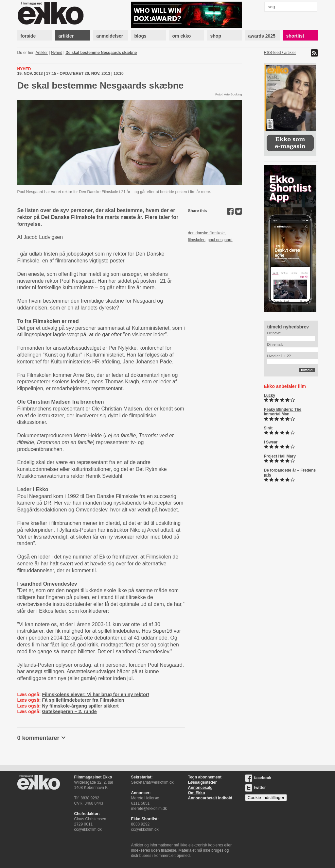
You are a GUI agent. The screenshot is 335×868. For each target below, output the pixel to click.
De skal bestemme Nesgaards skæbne (101, 53)
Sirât (268, 428)
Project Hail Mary (280, 456)
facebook (258, 778)
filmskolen (197, 240)
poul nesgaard (220, 240)
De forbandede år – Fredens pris (290, 473)
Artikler (42, 53)
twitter (256, 788)
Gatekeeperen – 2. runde (69, 711)
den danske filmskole (206, 233)
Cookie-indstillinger (266, 798)
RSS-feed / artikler (280, 53)
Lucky (270, 395)
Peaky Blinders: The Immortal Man (283, 412)
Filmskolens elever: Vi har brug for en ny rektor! (96, 694)
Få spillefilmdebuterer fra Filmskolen (83, 700)
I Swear (271, 442)
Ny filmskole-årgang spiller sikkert (80, 706)
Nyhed (57, 53)
